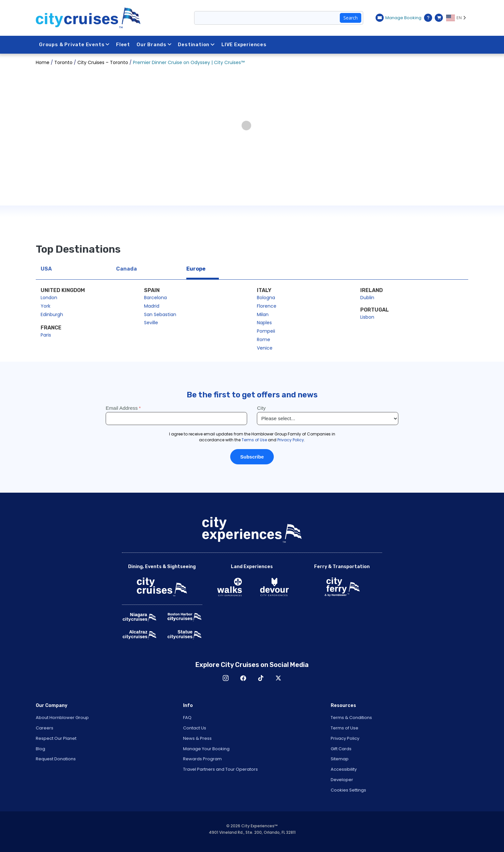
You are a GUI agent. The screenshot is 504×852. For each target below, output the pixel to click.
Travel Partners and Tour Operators (220, 769)
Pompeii (266, 331)
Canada (126, 269)
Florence (267, 306)
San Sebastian (160, 314)
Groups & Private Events (74, 45)
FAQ (187, 718)
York (46, 306)
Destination (197, 45)
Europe (196, 269)
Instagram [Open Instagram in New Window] (226, 678)
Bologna (266, 298)
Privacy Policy (345, 738)
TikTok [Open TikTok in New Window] (261, 678)
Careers (45, 728)
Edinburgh (52, 314)
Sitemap (340, 759)
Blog (40, 749)
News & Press (197, 738)
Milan (263, 314)
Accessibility (344, 769)
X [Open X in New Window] (278, 678)
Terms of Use (345, 728)
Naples (264, 323)
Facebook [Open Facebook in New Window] (243, 678)
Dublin (367, 298)
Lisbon (367, 317)
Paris (46, 335)
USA (46, 269)
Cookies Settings (348, 790)
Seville (151, 323)
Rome (264, 339)
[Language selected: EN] (457, 18)
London (49, 298)
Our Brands (155, 45)
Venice (265, 348)
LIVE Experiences (245, 45)
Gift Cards (341, 749)
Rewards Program (202, 759)
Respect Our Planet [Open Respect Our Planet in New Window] (56, 738)
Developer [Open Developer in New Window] (342, 780)
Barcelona (155, 298)
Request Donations (56, 759)
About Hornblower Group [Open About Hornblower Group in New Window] (62, 718)
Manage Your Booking (206, 749)
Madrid (152, 306)
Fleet (123, 45)
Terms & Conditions (351, 718)
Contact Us (195, 728)
